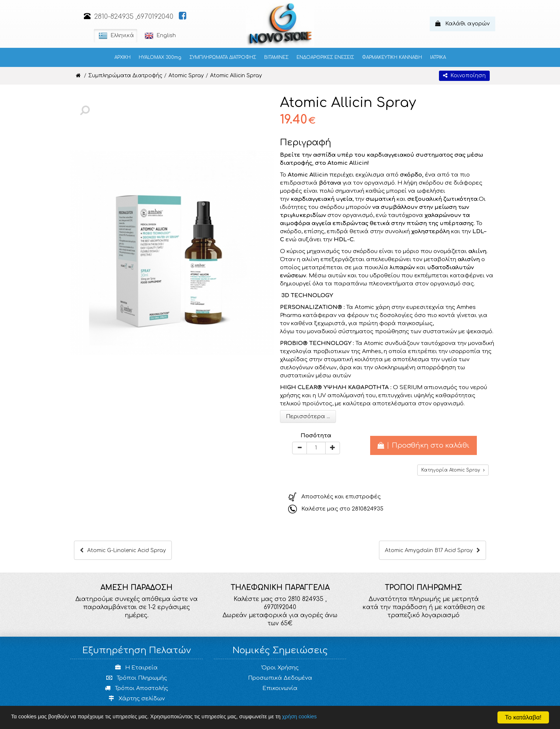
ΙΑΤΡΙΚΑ (438, 57)
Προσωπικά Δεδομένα (280, 678)
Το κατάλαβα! (523, 717)
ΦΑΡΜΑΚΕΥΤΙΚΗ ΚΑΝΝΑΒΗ (392, 57)
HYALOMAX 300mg (160, 57)
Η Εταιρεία (137, 668)
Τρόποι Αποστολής (137, 688)
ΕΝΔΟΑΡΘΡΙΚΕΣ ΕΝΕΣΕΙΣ (325, 57)
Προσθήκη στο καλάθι (423, 445)
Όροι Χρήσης (280, 668)
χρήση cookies (314, 717)
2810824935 (368, 509)
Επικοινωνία (280, 688)
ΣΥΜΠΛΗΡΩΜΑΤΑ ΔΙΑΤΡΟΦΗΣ (223, 57)
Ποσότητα (316, 436)
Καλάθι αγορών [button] (462, 24)
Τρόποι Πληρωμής (137, 678)
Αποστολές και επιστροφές (341, 497)
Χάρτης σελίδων (137, 699)
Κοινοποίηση (464, 76)
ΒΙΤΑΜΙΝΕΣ (276, 57)
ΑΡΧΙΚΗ (123, 57)
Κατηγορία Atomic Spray (453, 470)
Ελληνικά (116, 36)
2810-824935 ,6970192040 (134, 17)
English (160, 36)
